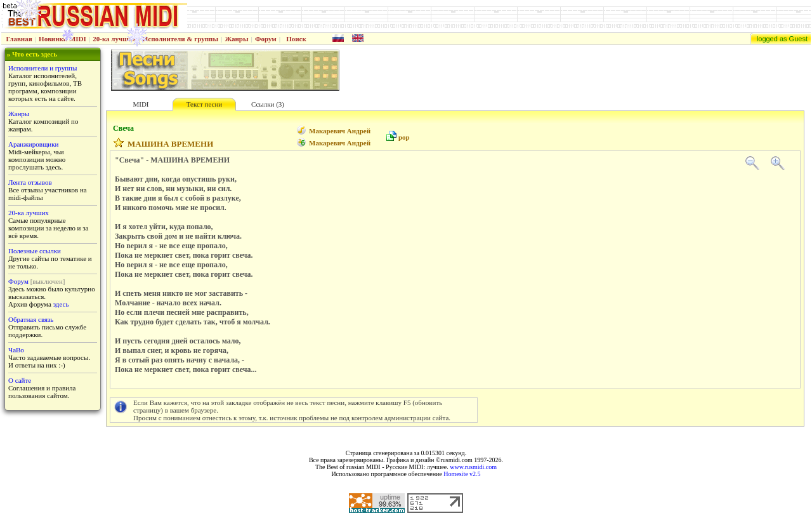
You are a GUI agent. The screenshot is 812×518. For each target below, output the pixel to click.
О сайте (20, 380)
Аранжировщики (33, 144)
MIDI (141, 104)
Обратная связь (31, 319)
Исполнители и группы (43, 68)
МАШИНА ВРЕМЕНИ (170, 144)
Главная (19, 39)
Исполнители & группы (180, 39)
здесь (61, 304)
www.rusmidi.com (473, 467)
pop (404, 137)
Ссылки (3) (268, 104)
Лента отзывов (30, 182)
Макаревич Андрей (340, 131)
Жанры (236, 39)
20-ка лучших (114, 39)
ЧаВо (16, 350)
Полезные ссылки (35, 251)
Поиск (296, 39)
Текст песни (204, 104)
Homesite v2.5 (462, 474)
